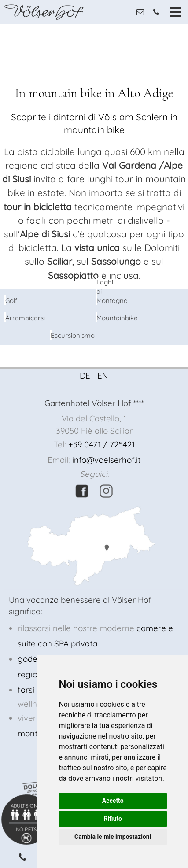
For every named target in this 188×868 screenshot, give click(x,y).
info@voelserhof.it (106, 460)
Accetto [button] (113, 801)
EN (103, 376)
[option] (94, 24)
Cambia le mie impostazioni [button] (113, 837)
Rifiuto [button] (113, 819)
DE (85, 376)
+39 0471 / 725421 (101, 444)
